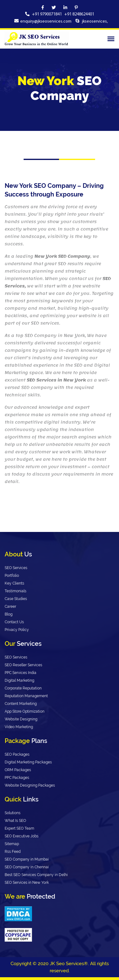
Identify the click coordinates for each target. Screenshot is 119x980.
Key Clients (14, 583)
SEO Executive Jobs (22, 836)
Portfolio (12, 576)
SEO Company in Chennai (27, 867)
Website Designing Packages (30, 785)
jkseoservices (94, 22)
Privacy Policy (17, 630)
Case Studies (16, 599)
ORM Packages (18, 770)
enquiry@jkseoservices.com (46, 22)
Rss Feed (13, 852)
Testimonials (16, 591)
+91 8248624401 (79, 14)
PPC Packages (17, 778)
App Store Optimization (25, 711)
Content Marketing (21, 704)
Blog (9, 614)
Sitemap (12, 844)
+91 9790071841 (47, 14)
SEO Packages (17, 754)
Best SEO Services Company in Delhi (36, 875)
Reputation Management (26, 696)
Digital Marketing (19, 680)
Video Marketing (19, 727)
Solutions (13, 813)
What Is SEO (15, 821)
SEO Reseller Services (23, 665)
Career (10, 607)
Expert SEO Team (19, 828)
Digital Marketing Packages (28, 762)
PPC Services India (21, 673)
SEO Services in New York (27, 883)
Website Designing (21, 719)
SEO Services (16, 568)
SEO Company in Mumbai (27, 859)
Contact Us (14, 622)
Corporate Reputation (23, 688)
